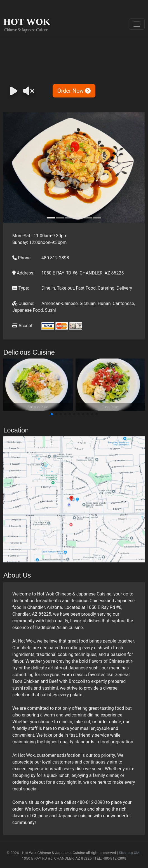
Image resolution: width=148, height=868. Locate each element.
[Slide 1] (51, 218)
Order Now (74, 91)
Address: (23, 273)
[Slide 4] (79, 218)
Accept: (23, 326)
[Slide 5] (88, 218)
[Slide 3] (69, 218)
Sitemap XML (130, 853)
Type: (21, 288)
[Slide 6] (97, 218)
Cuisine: (23, 303)
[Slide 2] (60, 218)
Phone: (22, 258)
